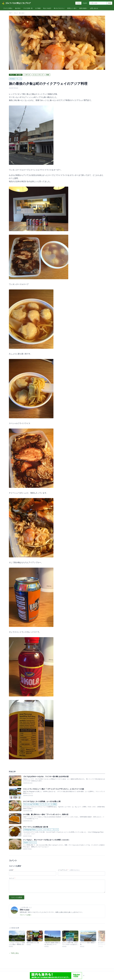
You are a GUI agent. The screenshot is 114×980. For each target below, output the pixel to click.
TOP (10, 13)
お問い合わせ (94, 8)
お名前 (11, 870)
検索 (110, 3)
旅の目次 (18, 8)
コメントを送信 (17, 897)
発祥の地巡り (83, 8)
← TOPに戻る (14, 953)
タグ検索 (38, 8)
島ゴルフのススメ (59, 8)
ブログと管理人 (8, 8)
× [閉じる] (84, 976)
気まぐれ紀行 (47, 8)
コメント (12, 878)
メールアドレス (69, 870)
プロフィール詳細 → (26, 915)
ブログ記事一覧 (28, 8)
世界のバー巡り (72, 8)
